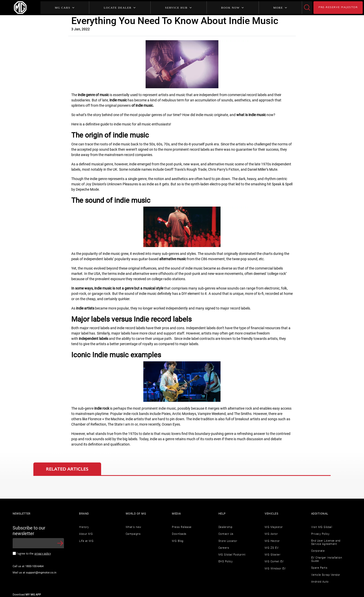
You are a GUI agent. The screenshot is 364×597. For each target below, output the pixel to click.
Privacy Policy (320, 534)
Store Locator (228, 541)
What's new (133, 527)
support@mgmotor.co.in (41, 573)
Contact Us (226, 534)
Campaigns (133, 534)
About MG (86, 534)
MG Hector (272, 541)
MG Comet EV (274, 561)
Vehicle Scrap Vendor (326, 575)
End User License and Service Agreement (326, 543)
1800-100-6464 (34, 566)
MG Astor (271, 534)
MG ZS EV (272, 548)
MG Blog (178, 541)
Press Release (182, 527)
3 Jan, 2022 (81, 29)
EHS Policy (226, 561)
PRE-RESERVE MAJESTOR (338, 8)
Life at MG (86, 541)
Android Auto (320, 582)
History (84, 527)
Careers (224, 548)
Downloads (179, 534)
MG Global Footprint (232, 555)
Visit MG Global (322, 527)
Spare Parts (319, 568)
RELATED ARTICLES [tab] (67, 469)
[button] (60, 543)
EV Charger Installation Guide (327, 559)
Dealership (225, 527)
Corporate (318, 551)
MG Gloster (272, 555)
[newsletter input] (38, 543)
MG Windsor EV (275, 569)
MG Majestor (274, 527)
